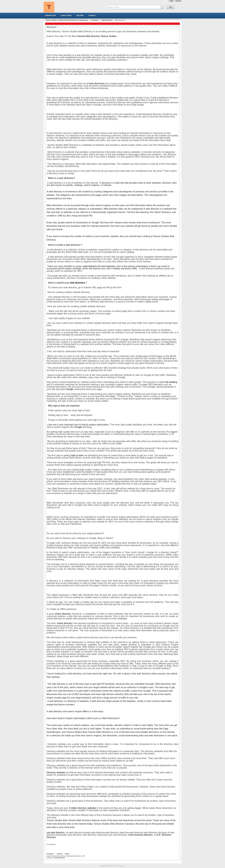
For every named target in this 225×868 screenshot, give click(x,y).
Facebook (50, 854)
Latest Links (66, 15)
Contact (92, 15)
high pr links (77, 455)
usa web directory (56, 833)
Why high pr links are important (64, 406)
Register (178, 1)
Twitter (67, 854)
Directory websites (56, 772)
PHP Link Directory (117, 866)
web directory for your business (99, 266)
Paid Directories (107, 20)
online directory (63, 614)
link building (171, 382)
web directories (97, 83)
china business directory (140, 835)
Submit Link (50, 15)
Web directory (52, 27)
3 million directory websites (83, 808)
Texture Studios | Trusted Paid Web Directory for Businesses (67, 20)
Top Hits (80, 15)
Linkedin (60, 854)
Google (70, 389)
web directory (77, 283)
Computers (95, 20)
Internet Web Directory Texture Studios (97, 36)
